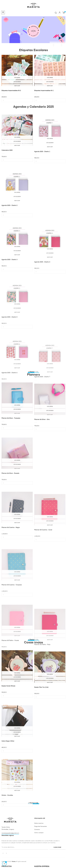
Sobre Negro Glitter (8, 776)
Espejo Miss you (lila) (41, 718)
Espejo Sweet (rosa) (8, 712)
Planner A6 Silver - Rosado (10, 508)
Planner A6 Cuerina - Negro (11, 565)
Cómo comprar (39, 833)
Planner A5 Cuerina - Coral (43, 569)
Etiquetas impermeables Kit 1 (44, 91)
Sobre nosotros (39, 823)
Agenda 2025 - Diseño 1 (42, 182)
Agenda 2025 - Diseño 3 (9, 298)
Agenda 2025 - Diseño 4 (42, 301)
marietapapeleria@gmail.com (10, 833)
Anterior (54, 45)
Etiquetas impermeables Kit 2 (11, 91)
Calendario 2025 (7, 176)
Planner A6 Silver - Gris (42, 450)
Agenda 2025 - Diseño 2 (9, 240)
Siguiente (62, 45)
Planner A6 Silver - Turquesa (11, 444)
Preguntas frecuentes (40, 826)
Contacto (37, 830)
